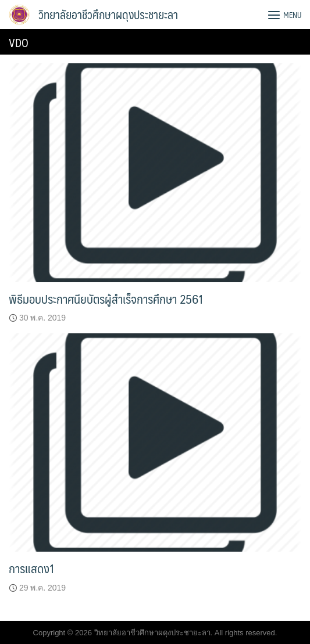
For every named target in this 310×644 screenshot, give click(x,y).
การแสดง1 (32, 568)
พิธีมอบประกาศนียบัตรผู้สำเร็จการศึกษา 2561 (106, 299)
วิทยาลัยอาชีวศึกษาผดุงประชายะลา (108, 15)
